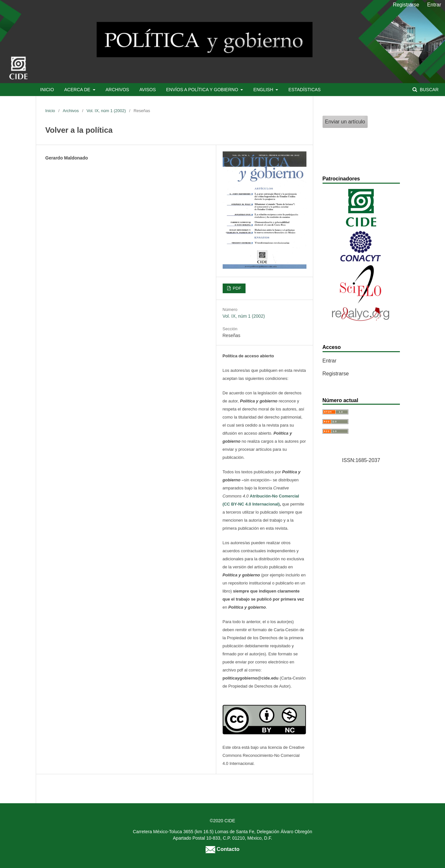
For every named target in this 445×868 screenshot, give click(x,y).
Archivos (117, 90)
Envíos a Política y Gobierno (203, 90)
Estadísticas (305, 90)
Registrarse (406, 5)
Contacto (223, 849)
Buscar (429, 90)
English (264, 90)
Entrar (434, 5)
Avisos (148, 90)
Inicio (47, 90)
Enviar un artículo (345, 122)
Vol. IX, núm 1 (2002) (106, 111)
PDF (237, 288)
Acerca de (78, 90)
